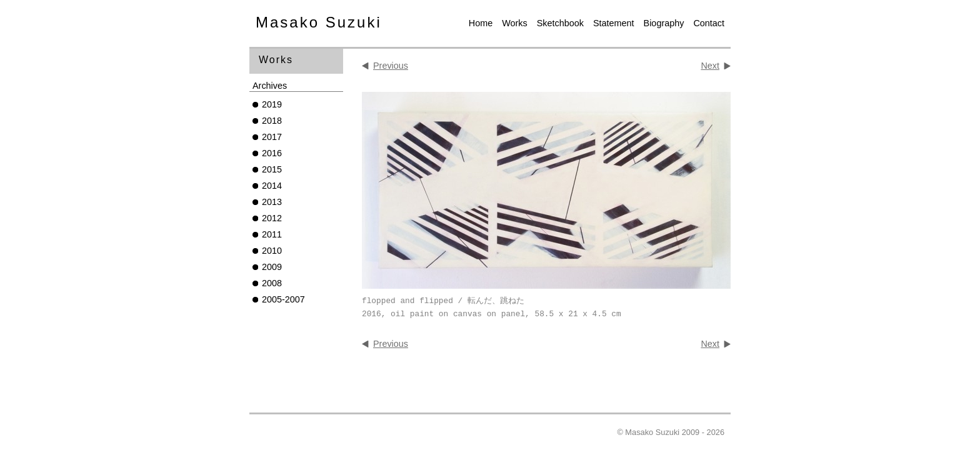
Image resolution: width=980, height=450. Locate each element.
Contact (709, 23)
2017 (272, 137)
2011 (272, 234)
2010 (272, 251)
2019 (272, 104)
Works (515, 23)
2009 (272, 267)
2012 (272, 218)
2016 (272, 153)
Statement (614, 23)
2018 (272, 121)
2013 (272, 202)
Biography (664, 23)
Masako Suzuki (319, 22)
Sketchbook (560, 23)
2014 (272, 186)
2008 (272, 283)
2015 (272, 169)
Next (710, 66)
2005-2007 (283, 299)
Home (481, 23)
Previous (391, 66)
